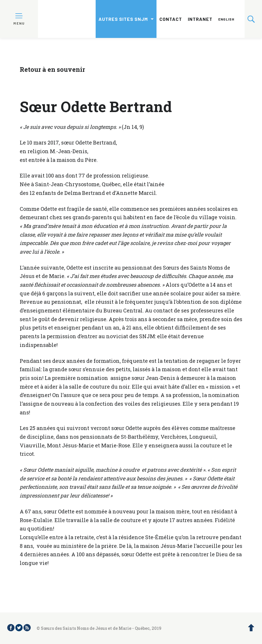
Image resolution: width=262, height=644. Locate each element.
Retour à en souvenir (52, 69)
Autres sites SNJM (123, 19)
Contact (171, 19)
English (226, 19)
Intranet (200, 19)
